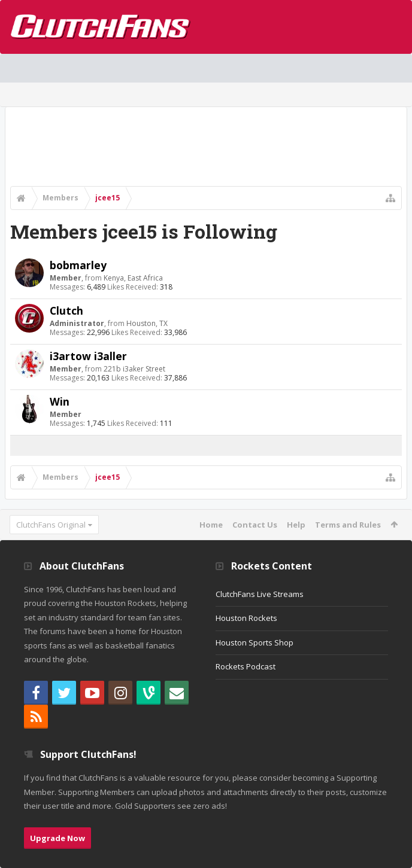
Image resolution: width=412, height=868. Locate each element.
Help (296, 525)
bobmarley (78, 265)
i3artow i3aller (88, 356)
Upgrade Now (57, 838)
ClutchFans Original (51, 525)
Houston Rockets (246, 618)
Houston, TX (147, 323)
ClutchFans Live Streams (260, 594)
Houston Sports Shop (255, 642)
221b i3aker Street (134, 369)
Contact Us (255, 525)
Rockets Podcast (246, 666)
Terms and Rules (348, 525)
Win (60, 401)
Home (211, 525)
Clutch (66, 310)
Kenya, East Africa (133, 278)
